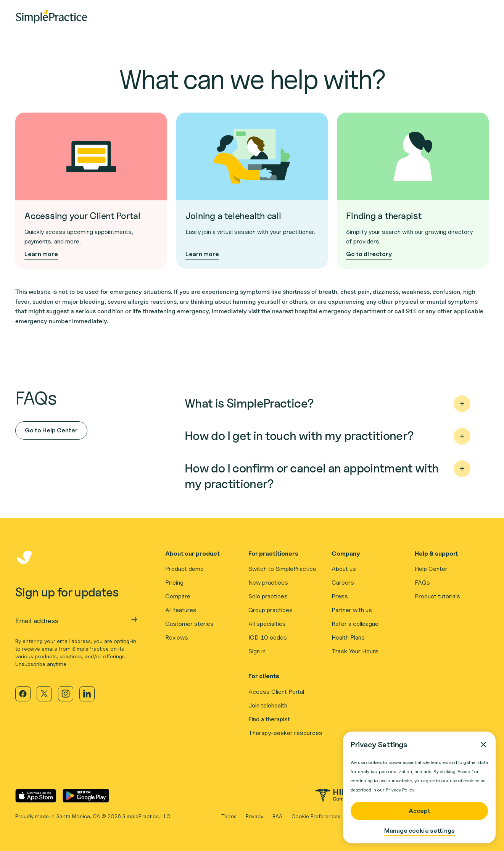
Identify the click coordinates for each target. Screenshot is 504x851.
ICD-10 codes (268, 637)
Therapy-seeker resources (285, 733)
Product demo (184, 569)
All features (181, 610)
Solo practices (268, 596)
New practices (268, 583)
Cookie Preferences (316, 816)
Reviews (177, 637)
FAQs (422, 583)
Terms (229, 816)
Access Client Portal (276, 692)
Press (340, 596)
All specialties (267, 624)
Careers (343, 583)
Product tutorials (437, 596)
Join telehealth (268, 705)
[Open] (462, 404)
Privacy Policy (400, 790)
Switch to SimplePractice (282, 569)
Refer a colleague (355, 624)
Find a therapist (269, 719)
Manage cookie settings (419, 831)
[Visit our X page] (44, 694)
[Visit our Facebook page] (23, 694)
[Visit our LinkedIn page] (87, 694)
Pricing (174, 583)
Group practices (271, 610)
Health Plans (348, 637)
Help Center (431, 569)
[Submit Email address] (134, 619)
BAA (277, 816)
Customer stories (189, 624)
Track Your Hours (355, 651)
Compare (178, 596)
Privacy (254, 816)
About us (344, 569)
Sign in (257, 651)
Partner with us (352, 610)
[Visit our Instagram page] (66, 694)
